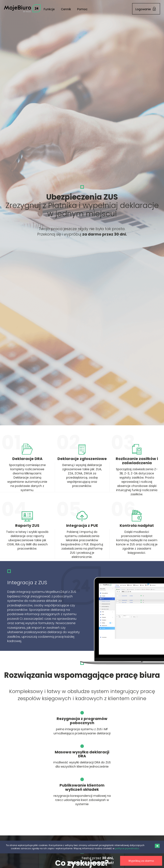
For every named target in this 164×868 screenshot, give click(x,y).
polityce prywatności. (127, 848)
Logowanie (146, 9)
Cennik (66, 9)
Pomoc (82, 9)
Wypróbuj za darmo (107, 861)
